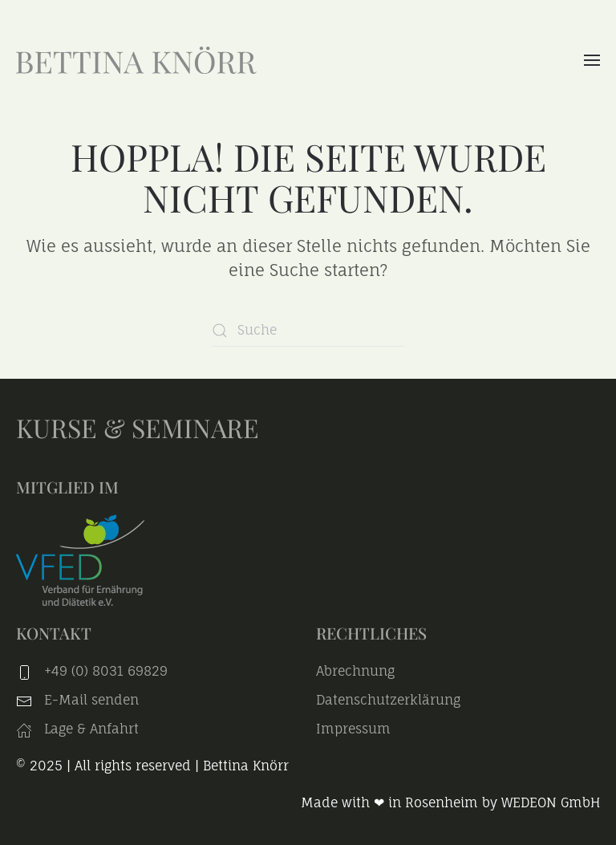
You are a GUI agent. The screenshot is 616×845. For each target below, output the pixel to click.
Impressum (353, 729)
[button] (592, 60)
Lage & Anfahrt (77, 729)
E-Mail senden (91, 700)
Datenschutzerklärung (388, 700)
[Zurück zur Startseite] (136, 60)
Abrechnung (355, 671)
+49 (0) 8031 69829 (106, 671)
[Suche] (308, 331)
